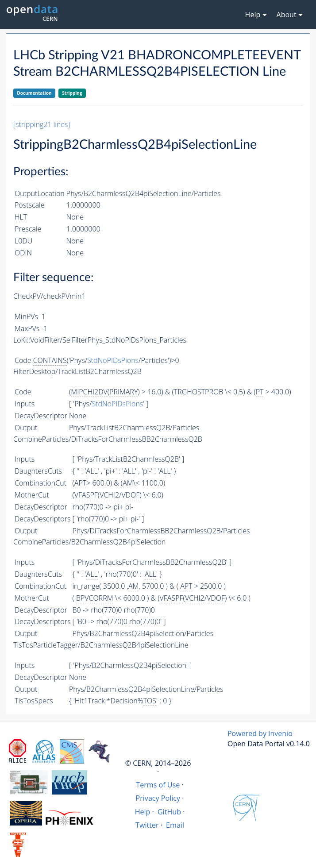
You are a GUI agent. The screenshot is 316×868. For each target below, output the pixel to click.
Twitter (147, 825)
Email (175, 825)
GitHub (169, 812)
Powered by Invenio (260, 733)
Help (143, 812)
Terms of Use (158, 785)
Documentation (34, 93)
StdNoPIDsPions (113, 360)
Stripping (72, 93)
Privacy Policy (158, 798)
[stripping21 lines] (42, 124)
